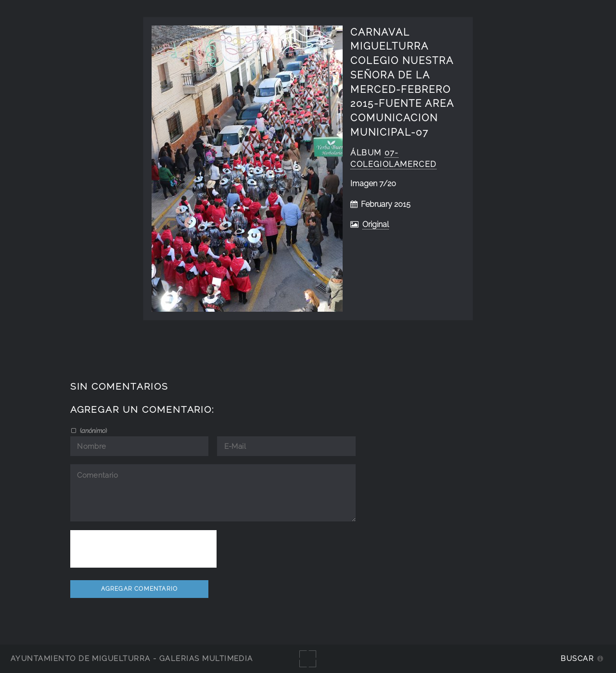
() (93, 431)
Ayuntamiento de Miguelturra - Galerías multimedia (132, 658)
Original (376, 224)
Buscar (577, 658)
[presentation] (143, 549)
